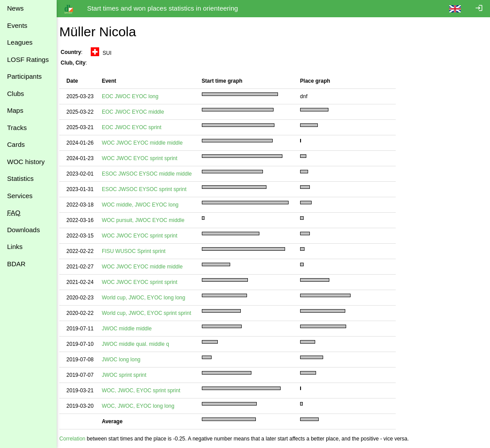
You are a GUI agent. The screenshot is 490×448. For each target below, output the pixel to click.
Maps (15, 110)
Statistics (20, 178)
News (15, 8)
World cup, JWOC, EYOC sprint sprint (151, 313)
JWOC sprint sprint (129, 375)
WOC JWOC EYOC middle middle (147, 143)
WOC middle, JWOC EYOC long (145, 205)
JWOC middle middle (131, 329)
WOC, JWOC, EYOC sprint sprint (145, 391)
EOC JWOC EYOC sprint (136, 127)
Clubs (15, 94)
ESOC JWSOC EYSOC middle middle (151, 174)
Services (20, 196)
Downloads (23, 230)
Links (15, 247)
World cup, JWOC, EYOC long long (148, 298)
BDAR (16, 264)
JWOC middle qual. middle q (140, 344)
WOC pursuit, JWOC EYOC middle (148, 220)
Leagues (20, 42)
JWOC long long (125, 360)
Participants (24, 76)
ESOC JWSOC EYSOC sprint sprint (149, 189)
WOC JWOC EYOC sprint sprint (144, 158)
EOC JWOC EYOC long (135, 96)
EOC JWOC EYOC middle (137, 112)
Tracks (17, 128)
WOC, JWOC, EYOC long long (143, 406)
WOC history (26, 162)
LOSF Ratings (28, 59)
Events (17, 25)
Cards (16, 144)
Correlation (77, 439)
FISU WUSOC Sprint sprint (138, 251)
